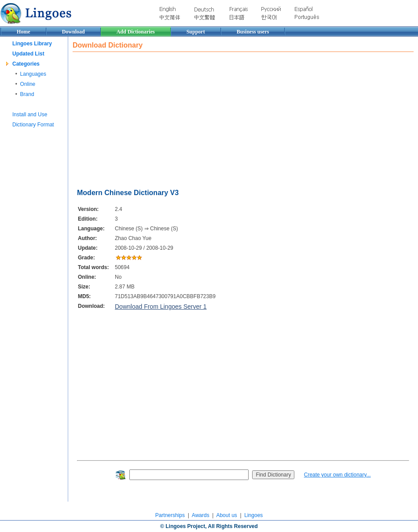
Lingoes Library (32, 44)
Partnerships (170, 515)
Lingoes (253, 515)
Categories (26, 64)
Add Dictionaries (136, 32)
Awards (201, 515)
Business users (253, 32)
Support (196, 32)
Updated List (28, 54)
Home (24, 32)
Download (73, 32)
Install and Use (30, 115)
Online (28, 84)
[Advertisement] (205, 118)
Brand (27, 94)
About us (226, 515)
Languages (33, 74)
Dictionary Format (33, 125)
